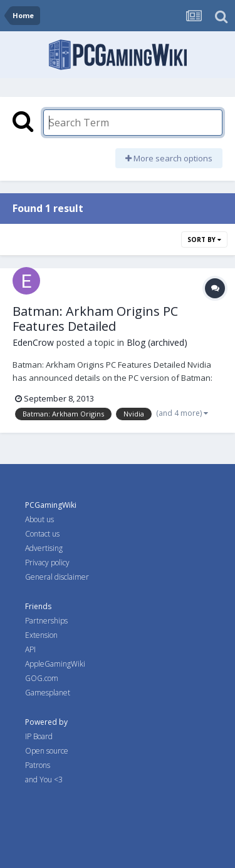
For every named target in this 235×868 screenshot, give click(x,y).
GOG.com (42, 678)
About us (39, 519)
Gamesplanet (48, 693)
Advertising (44, 548)
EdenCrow (33, 342)
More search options (169, 158)
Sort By (204, 240)
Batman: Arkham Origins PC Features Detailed (95, 319)
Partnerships (46, 621)
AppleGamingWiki (55, 664)
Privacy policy (47, 563)
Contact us (42, 534)
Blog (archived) (157, 342)
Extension (41, 635)
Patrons (38, 765)
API (30, 649)
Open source (47, 751)
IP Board (39, 736)
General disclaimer (57, 577)
